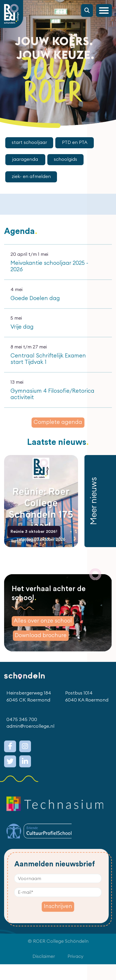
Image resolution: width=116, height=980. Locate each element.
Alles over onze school (43, 637)
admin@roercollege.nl (30, 742)
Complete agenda (58, 422)
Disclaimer (44, 972)
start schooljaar (29, 142)
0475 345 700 (22, 735)
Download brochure (41, 651)
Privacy (76, 972)
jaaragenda (26, 159)
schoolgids (65, 159)
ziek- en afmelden (31, 177)
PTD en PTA (75, 142)
